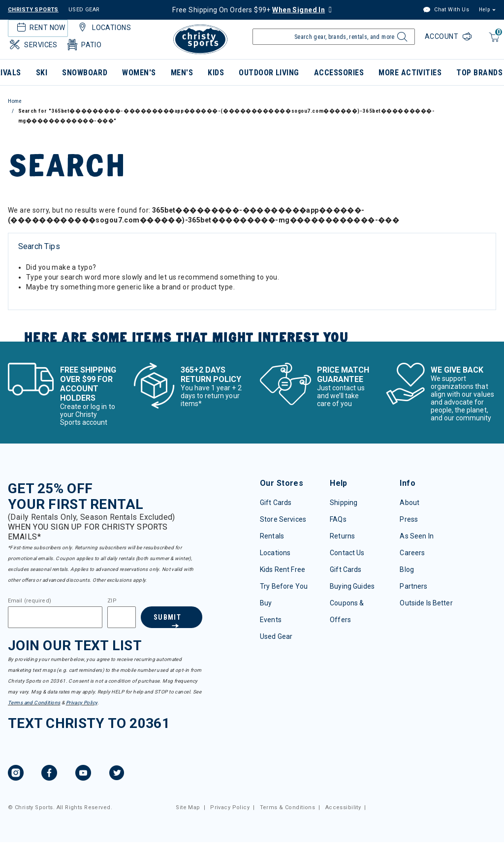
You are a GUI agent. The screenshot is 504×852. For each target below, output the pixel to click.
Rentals (272, 536)
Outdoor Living (269, 73)
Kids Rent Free (283, 569)
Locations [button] (103, 28)
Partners (413, 586)
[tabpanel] (252, 273)
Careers (412, 553)
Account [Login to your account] (442, 36)
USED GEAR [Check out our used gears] (84, 10)
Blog (407, 569)
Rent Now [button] (40, 28)
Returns (342, 536)
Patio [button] (84, 45)
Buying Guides (352, 586)
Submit (166, 617)
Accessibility (343, 807)
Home (15, 101)
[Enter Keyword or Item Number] (334, 37)
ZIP (112, 601)
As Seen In (416, 536)
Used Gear (276, 636)
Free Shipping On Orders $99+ (249, 10)
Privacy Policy (82, 703)
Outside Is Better (426, 603)
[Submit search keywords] (401, 39)
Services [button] (33, 45)
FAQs (338, 519)
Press (409, 519)
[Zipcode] (121, 617)
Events (271, 620)
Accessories (339, 73)
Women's (139, 73)
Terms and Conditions (34, 703)
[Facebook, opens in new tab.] (49, 774)
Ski (42, 73)
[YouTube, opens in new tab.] (83, 774)
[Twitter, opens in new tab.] (117, 774)
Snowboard (85, 73)
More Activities (410, 73)
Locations (275, 553)
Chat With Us (446, 10)
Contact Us (347, 553)
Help (484, 10)
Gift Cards (276, 503)
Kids (216, 73)
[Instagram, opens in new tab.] (16, 774)
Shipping (344, 503)
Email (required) (30, 601)
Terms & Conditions (288, 807)
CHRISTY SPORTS (33, 10)
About (409, 503)
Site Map (188, 807)
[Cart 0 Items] (493, 42)
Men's (182, 73)
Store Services (283, 519)
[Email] (55, 617)
